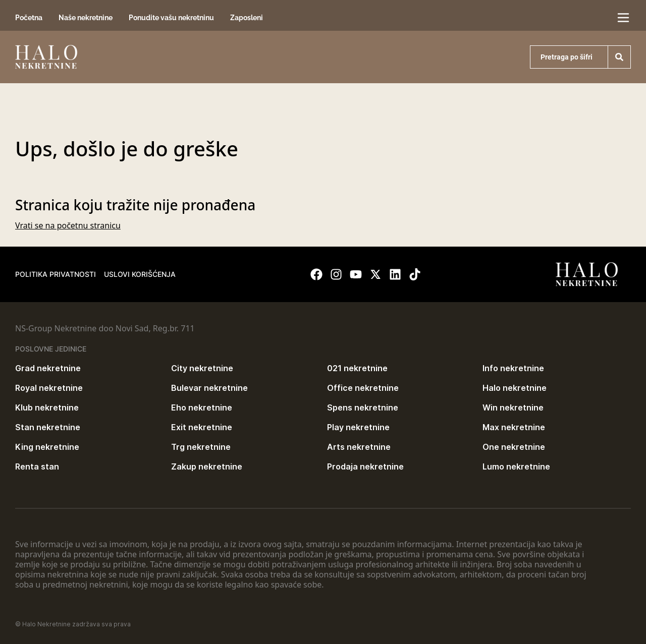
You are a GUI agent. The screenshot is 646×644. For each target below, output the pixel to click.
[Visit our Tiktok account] (415, 274)
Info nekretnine (513, 368)
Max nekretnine (514, 427)
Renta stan (37, 466)
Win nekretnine (513, 407)
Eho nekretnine (202, 407)
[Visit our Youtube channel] (356, 274)
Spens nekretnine (363, 407)
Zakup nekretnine (207, 466)
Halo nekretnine (515, 388)
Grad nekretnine (48, 368)
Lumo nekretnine (516, 466)
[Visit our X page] (375, 274)
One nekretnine (514, 447)
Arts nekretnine (359, 447)
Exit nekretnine (202, 427)
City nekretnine (202, 368)
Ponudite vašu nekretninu (171, 18)
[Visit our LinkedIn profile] (395, 274)
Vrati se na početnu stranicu (68, 225)
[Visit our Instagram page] (336, 274)
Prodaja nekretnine (365, 466)
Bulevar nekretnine (209, 388)
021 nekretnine (357, 368)
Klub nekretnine (47, 407)
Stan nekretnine (48, 427)
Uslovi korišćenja (140, 274)
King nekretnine (47, 447)
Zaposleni (247, 18)
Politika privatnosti (56, 274)
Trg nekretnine (201, 447)
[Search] (619, 57)
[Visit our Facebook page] (316, 274)
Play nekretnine (358, 427)
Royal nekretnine (49, 388)
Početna (29, 18)
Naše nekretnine (86, 18)
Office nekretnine (363, 388)
